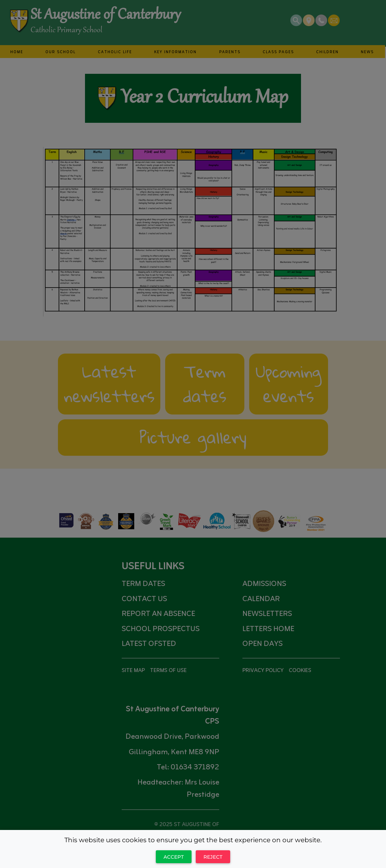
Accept (174, 857)
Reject (213, 857)
